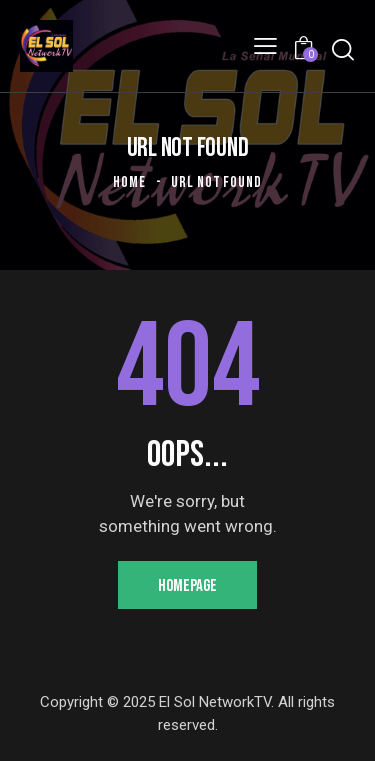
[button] (265, 45)
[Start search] (343, 49)
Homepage (187, 586)
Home (129, 182)
